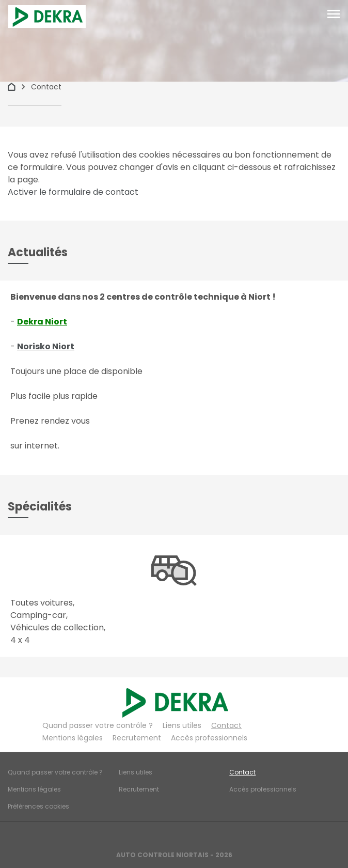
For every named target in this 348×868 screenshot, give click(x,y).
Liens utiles (182, 725)
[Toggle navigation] (334, 14)
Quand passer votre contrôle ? (98, 725)
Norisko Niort (46, 346)
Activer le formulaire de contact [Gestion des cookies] (73, 192)
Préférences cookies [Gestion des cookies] (38, 806)
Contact (226, 725)
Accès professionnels (209, 738)
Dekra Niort (42, 322)
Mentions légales (73, 738)
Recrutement (137, 738)
